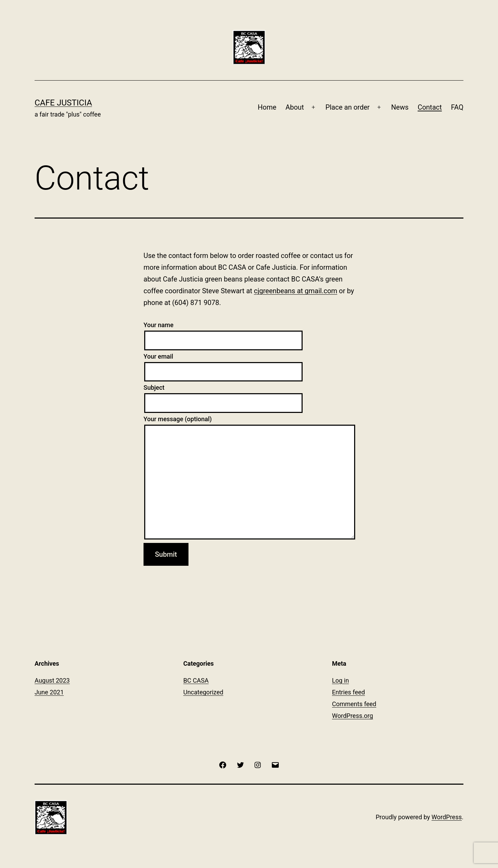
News (400, 107)
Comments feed (354, 704)
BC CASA (196, 680)
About (294, 107)
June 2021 (49, 692)
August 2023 (52, 680)
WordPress (447, 817)
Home (267, 107)
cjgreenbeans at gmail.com (296, 291)
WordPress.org (353, 716)
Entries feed (348, 692)
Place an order (348, 107)
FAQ (457, 107)
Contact (430, 107)
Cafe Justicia (63, 103)
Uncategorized (203, 692)
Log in (340, 680)
